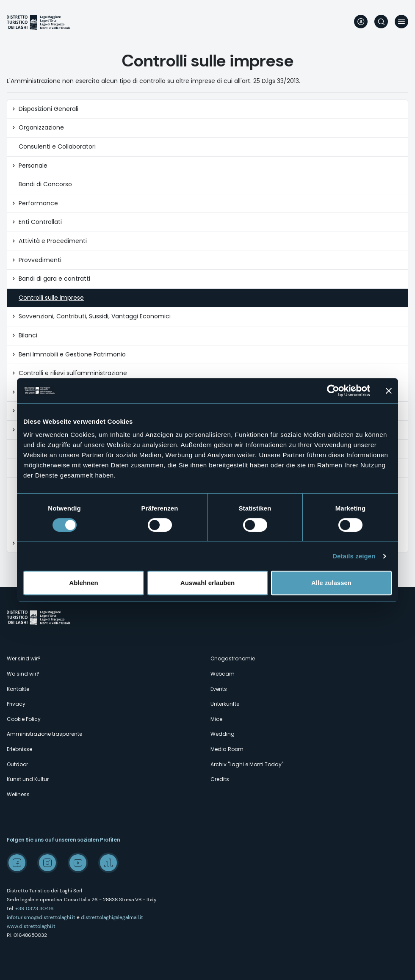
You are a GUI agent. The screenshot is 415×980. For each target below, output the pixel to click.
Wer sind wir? (24, 658)
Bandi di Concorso (45, 184)
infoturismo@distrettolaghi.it (41, 917)
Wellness (18, 794)
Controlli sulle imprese (51, 298)
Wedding (223, 734)
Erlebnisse (19, 749)
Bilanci (28, 335)
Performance (38, 203)
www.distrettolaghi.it (31, 926)
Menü (401, 22)
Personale (33, 166)
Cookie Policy (24, 719)
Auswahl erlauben (207, 583)
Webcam (223, 674)
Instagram (47, 863)
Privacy (16, 704)
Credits (220, 779)
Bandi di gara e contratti (54, 279)
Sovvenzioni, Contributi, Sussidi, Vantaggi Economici (95, 316)
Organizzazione (41, 128)
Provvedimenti (40, 260)
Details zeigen (354, 556)
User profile (361, 22)
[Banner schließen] (389, 391)
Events (219, 689)
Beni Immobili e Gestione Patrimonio (72, 355)
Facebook (17, 863)
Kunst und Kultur (28, 779)
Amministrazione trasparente (44, 734)
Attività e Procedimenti (53, 241)
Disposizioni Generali (48, 109)
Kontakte (18, 689)
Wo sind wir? (23, 674)
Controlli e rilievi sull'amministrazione (73, 373)
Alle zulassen (331, 583)
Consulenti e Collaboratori (57, 147)
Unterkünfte (225, 704)
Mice (216, 719)
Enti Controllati (40, 222)
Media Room (227, 749)
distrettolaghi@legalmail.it (112, 917)
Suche (381, 22)
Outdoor (17, 764)
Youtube (78, 863)
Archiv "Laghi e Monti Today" (247, 764)
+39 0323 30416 (35, 908)
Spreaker (108, 863)
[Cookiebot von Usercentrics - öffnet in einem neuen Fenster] (333, 391)
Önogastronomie (233, 658)
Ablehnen (83, 583)
